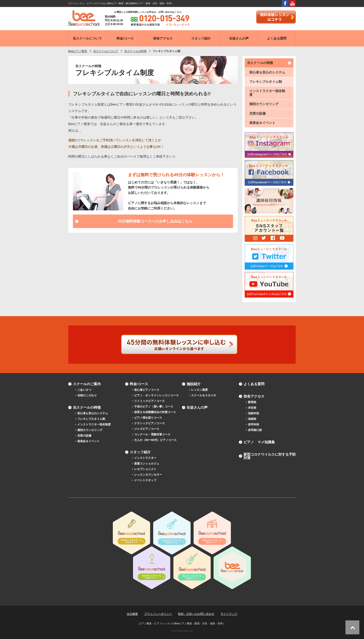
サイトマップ (229, 614)
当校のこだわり (87, 395)
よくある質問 (254, 384)
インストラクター (145, 458)
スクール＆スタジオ (204, 395)
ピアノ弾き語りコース (148, 418)
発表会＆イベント (262, 123)
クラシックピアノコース (149, 423)
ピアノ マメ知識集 (259, 442)
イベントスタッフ (145, 480)
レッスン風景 (199, 390)
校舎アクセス (254, 396)
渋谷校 (252, 408)
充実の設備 (257, 113)
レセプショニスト (145, 469)
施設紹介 (194, 384)
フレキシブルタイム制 (266, 82)
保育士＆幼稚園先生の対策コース (155, 412)
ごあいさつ (84, 390)
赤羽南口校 (255, 430)
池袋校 (252, 419)
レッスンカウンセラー (148, 475)
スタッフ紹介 (140, 452)
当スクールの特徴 (260, 63)
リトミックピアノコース (149, 401)
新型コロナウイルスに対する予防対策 (270, 456)
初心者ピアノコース (147, 390)
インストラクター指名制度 (267, 93)
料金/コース (139, 384)
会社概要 (132, 614)
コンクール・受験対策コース (152, 434)
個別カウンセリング (264, 104)
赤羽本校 (253, 424)
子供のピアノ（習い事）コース (154, 407)
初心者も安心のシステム (267, 72)
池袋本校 (253, 413)
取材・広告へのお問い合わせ (196, 614)
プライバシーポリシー (158, 614)
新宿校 (252, 402)
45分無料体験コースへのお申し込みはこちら (155, 221)
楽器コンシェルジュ (147, 464)
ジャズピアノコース (147, 429)
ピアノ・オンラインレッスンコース (156, 395)
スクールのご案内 (87, 384)
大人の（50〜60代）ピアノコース (155, 440)
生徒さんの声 (197, 407)
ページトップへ (352, 627)
